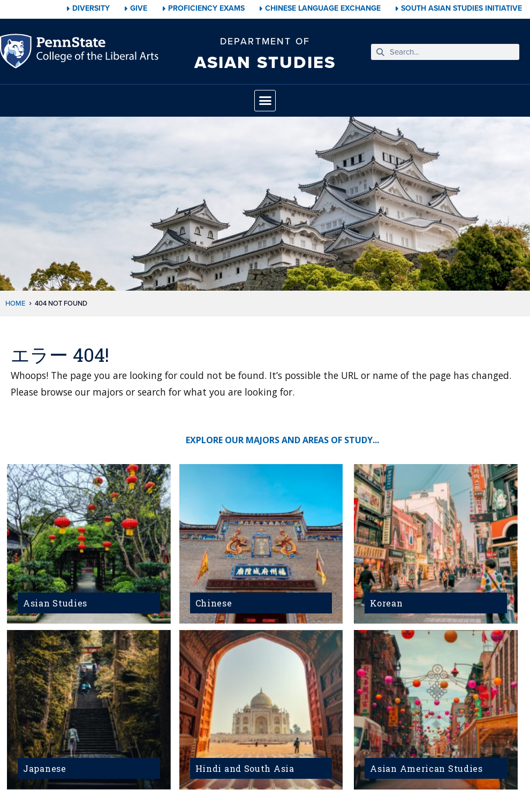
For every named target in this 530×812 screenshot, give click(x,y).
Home (15, 303)
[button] (265, 101)
